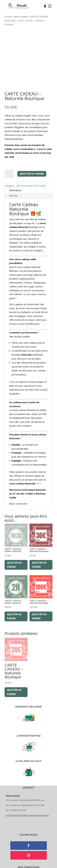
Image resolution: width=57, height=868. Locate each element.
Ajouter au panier (32, 174)
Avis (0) (13, 196)
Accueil (8, 17)
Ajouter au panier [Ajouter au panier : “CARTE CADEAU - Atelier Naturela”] (14, 565)
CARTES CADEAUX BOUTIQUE (31, 186)
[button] (49, 7)
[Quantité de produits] (9, 174)
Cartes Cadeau (21, 17)
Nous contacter (18, 504)
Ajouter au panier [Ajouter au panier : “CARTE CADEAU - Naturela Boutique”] (39, 565)
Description (16, 190)
